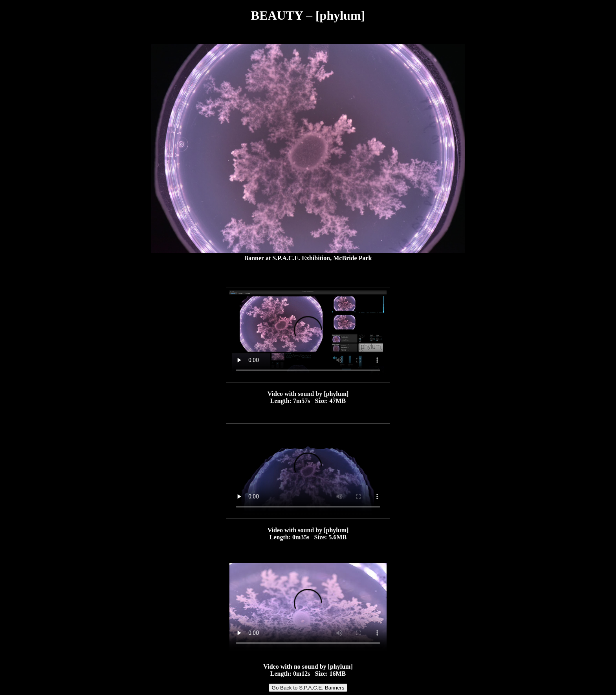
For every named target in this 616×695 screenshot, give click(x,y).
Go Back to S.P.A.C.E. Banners (308, 688)
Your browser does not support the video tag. (308, 335)
